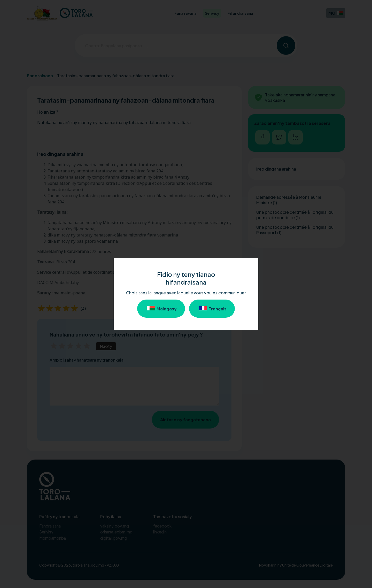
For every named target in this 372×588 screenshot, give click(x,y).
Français (212, 309)
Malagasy (161, 309)
